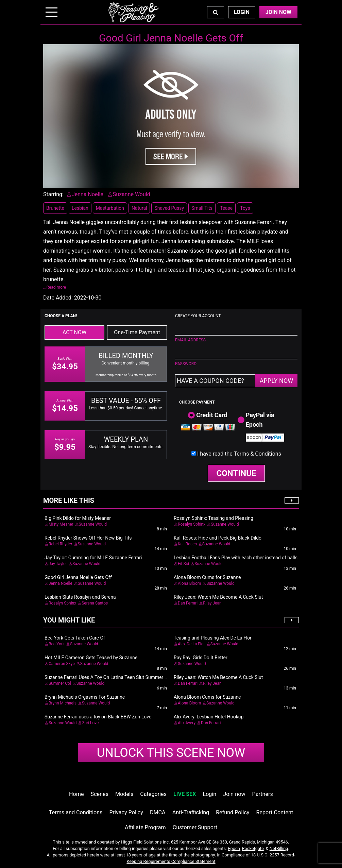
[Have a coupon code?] (215, 381)
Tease (226, 208)
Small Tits (202, 208)
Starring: (53, 194)
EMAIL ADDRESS (190, 340)
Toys (245, 208)
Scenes (100, 794)
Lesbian (80, 208)
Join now (234, 794)
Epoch (234, 848)
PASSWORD (186, 364)
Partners (263, 794)
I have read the (239, 454)
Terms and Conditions (76, 812)
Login (242, 12)
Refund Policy (233, 812)
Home (76, 794)
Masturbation (110, 208)
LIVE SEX (185, 794)
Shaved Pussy (169, 208)
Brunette (55, 208)
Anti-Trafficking (191, 812)
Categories (153, 794)
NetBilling (279, 848)
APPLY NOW (277, 381)
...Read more (55, 287)
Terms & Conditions (257, 454)
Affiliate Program (145, 827)
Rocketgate (253, 848)
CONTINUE (236, 473)
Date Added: (58, 298)
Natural (139, 208)
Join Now (278, 12)
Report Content (275, 812)
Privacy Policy (126, 812)
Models (124, 794)
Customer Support (195, 827)
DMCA (158, 812)
